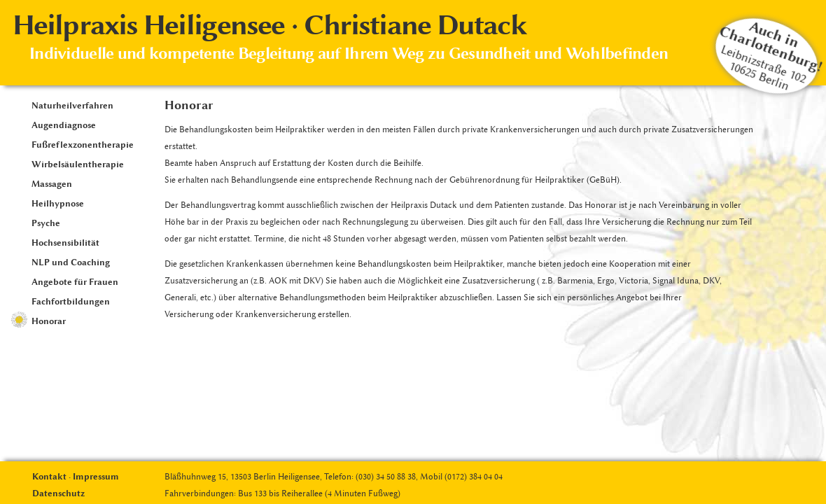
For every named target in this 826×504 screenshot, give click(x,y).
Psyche (46, 223)
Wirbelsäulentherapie (78, 164)
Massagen (52, 184)
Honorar (49, 321)
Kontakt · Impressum (76, 476)
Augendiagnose (64, 125)
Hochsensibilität (65, 243)
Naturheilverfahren (72, 105)
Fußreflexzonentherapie (83, 145)
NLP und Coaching (71, 262)
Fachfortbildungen (71, 301)
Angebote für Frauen (75, 282)
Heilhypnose (58, 203)
